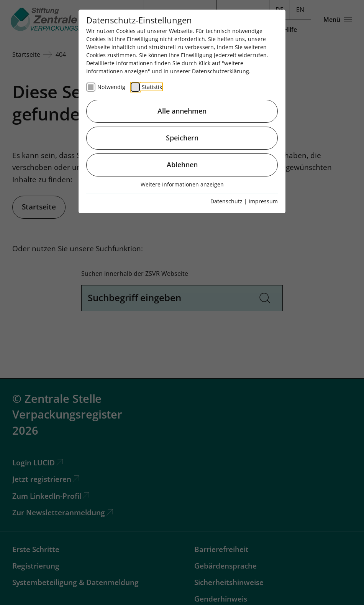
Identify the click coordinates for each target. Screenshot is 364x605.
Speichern (182, 138)
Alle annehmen (182, 111)
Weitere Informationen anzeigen (182, 184)
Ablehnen (182, 165)
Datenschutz (226, 201)
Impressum (263, 201)
